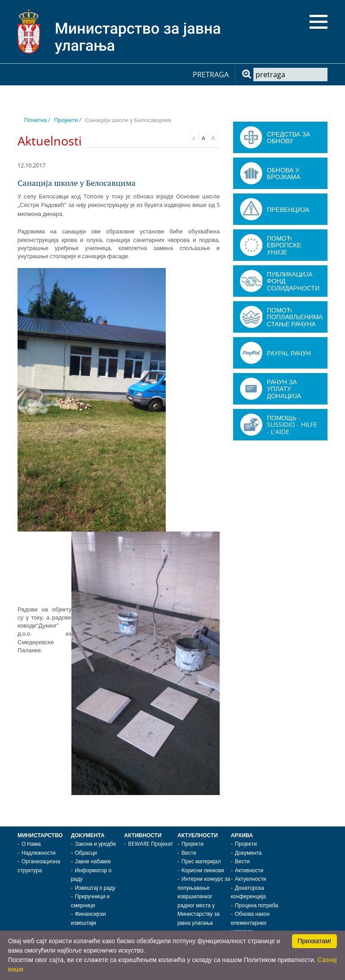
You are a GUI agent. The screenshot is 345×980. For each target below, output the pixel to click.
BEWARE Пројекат (150, 844)
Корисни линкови (203, 870)
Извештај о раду (95, 888)
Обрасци (86, 853)
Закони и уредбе (95, 844)
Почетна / (37, 120)
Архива (242, 835)
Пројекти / (68, 120)
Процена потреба (257, 905)
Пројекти (192, 844)
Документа (88, 835)
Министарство (40, 835)
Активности (143, 835)
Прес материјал (201, 861)
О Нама (31, 844)
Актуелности (198, 835)
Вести (189, 853)
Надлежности (38, 853)
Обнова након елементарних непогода (250, 923)
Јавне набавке (93, 861)
